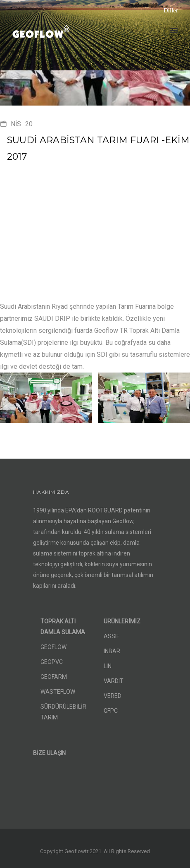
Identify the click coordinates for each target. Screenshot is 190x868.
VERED (113, 696)
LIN (108, 666)
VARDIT (114, 681)
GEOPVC (52, 662)
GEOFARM (54, 677)
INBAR (112, 651)
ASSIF (112, 636)
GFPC (111, 711)
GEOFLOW (53, 647)
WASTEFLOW (58, 692)
